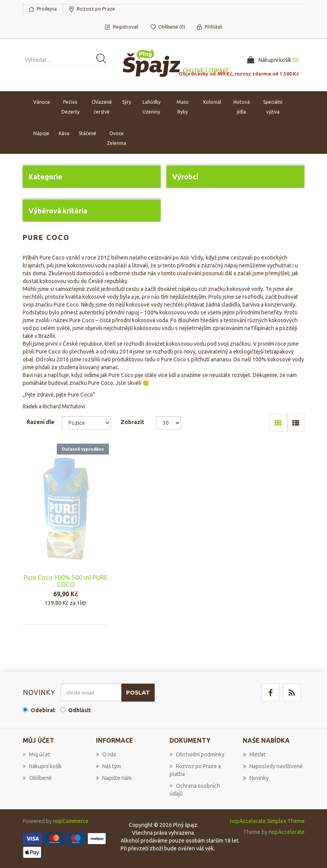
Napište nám (114, 778)
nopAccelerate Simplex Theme (267, 821)
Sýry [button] (127, 102)
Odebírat (43, 710)
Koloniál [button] (212, 102)
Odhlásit (79, 710)
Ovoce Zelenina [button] (117, 138)
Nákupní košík (42, 766)
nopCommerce (71, 821)
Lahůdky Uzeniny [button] (152, 107)
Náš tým (108, 766)
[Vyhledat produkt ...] (66, 60)
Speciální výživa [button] (273, 107)
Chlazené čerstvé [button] (102, 107)
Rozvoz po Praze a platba (195, 770)
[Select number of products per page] (169, 423)
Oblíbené (37, 778)
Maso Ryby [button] (183, 107)
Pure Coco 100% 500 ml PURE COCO (66, 581)
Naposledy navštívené (273, 766)
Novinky (256, 778)
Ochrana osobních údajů (195, 790)
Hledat (254, 754)
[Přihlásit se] (91, 692)
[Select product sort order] (86, 423)
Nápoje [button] (41, 133)
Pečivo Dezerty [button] (70, 107)
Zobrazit (132, 422)
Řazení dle (41, 422)
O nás (106, 754)
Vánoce (42, 102)
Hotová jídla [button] (242, 107)
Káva (64, 133)
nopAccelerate (287, 832)
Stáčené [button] (88, 133)
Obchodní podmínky (197, 754)
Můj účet (36, 754)
